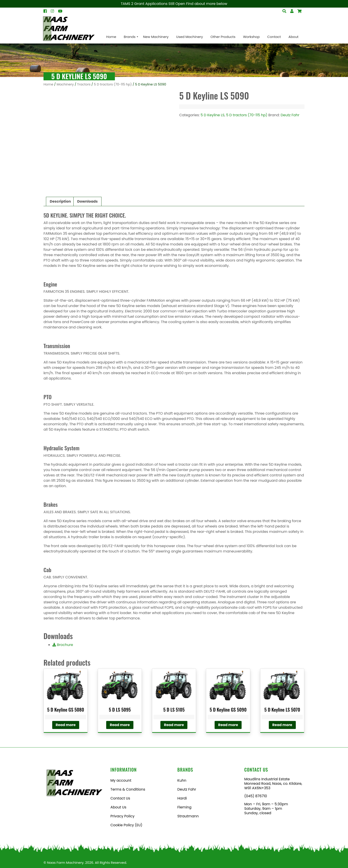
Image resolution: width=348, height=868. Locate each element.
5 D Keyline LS (212, 115)
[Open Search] (299, 11)
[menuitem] (111, 37)
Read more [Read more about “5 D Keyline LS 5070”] (282, 725)
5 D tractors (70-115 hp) (113, 84)
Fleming (184, 807)
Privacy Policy (122, 816)
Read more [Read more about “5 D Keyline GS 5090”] (228, 725)
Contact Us (120, 798)
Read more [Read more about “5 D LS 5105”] (174, 725)
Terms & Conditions (128, 789)
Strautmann (188, 816)
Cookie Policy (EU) (126, 825)
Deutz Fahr (290, 115)
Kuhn (182, 780)
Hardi (182, 798)
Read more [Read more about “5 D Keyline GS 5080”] (66, 725)
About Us (118, 807)
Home (48, 84)
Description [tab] (60, 201)
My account (121, 780)
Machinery (65, 84)
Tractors (84, 84)
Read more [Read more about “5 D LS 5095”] (120, 725)
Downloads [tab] (87, 201)
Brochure (63, 645)
